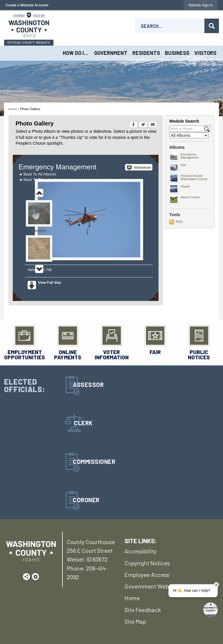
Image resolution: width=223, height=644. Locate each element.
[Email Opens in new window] (153, 125)
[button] (212, 26)
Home (13, 109)
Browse (39, 231)
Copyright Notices (147, 563)
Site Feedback (143, 610)
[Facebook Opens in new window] (133, 125)
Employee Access (147, 575)
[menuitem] (76, 53)
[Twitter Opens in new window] (143, 125)
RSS (179, 222)
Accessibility (141, 551)
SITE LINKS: (141, 541)
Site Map (135, 621)
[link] (201, 5)
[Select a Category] (189, 135)
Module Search (184, 121)
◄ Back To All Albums (37, 174)
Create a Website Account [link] (27, 5)
